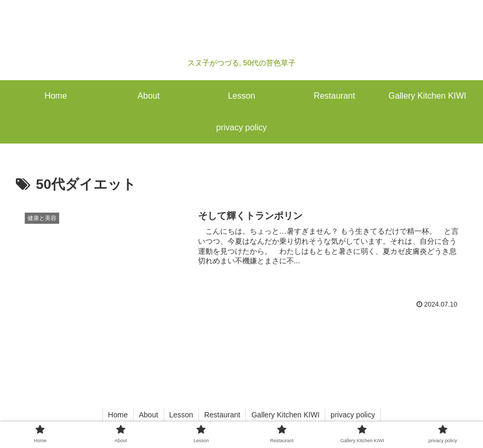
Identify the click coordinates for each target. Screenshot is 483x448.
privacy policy (353, 415)
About (149, 415)
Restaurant (222, 415)
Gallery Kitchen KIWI (285, 415)
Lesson (181, 415)
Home (118, 415)
